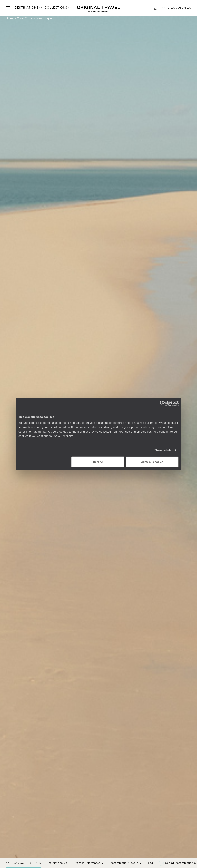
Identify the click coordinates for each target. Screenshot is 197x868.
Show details (163, 450)
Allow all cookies (152, 462)
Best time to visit (58, 863)
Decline (98, 462)
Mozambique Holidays (23, 863)
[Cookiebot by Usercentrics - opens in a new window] (162, 403)
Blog (150, 863)
